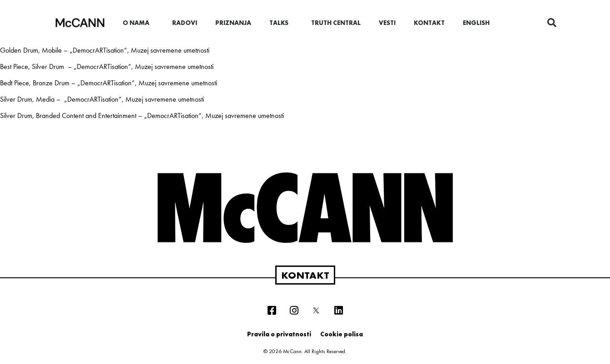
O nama (138, 23)
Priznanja (233, 23)
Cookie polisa (342, 334)
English (476, 23)
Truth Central (336, 23)
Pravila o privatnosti (279, 334)
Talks (281, 23)
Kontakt (429, 23)
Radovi (185, 23)
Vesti (387, 23)
